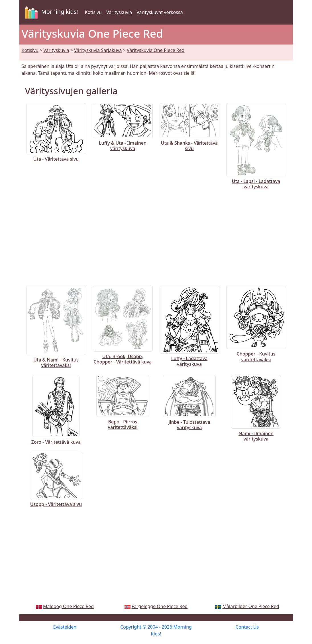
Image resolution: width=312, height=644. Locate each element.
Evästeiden (65, 627)
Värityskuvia (119, 12)
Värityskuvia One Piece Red (156, 50)
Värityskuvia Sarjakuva (98, 50)
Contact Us (247, 627)
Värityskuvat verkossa (160, 12)
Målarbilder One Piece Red (251, 606)
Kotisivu (93, 12)
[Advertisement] (156, 237)
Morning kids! (50, 12)
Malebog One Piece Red (68, 606)
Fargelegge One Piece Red (160, 606)
